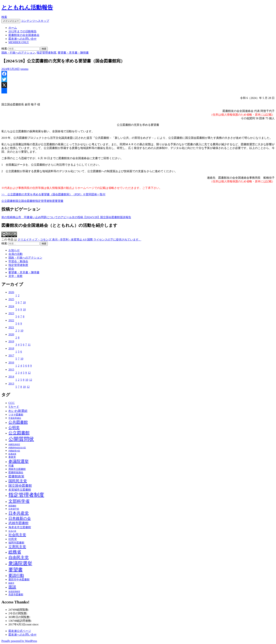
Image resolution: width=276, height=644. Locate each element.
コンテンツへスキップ (35, 21)
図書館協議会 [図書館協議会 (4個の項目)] (16, 472)
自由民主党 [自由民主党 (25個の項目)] (19, 557)
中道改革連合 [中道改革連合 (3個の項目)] (15, 418)
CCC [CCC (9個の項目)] (12, 403)
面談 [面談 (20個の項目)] (12, 587)
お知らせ (14, 250)
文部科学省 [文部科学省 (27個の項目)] (19, 501)
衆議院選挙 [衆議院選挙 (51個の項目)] (20, 563)
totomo (24, 69)
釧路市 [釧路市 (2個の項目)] (11, 583)
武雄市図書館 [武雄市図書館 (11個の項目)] (18, 523)
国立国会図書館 (25, 201)
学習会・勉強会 (18, 261)
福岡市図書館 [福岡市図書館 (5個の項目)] (16, 543)
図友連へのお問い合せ (23, 39)
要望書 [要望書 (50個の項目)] (16, 570)
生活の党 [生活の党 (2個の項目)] (12, 531)
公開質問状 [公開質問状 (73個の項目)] (21, 439)
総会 (11, 269)
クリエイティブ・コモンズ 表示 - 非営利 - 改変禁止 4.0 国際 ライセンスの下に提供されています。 (79, 240)
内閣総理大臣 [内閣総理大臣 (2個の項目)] (14, 451)
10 (24, 302)
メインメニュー (11, 21)
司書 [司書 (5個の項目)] (11, 466)
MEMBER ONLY (19, 42)
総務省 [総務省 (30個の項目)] (15, 552)
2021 (11, 327)
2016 (11, 362)
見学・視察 (15, 276)
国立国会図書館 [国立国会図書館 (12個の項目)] (20, 486)
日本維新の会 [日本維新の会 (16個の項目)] (20, 518)
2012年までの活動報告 (23, 31)
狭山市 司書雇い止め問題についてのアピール (37, 217)
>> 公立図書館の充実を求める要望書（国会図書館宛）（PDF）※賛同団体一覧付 (53, 194)
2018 (11, 348)
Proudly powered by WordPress (19, 641)
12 (29, 373)
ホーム (13, 28)
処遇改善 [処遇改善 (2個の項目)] (12, 454)
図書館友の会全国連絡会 (24, 35)
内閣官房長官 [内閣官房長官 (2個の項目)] (14, 445)
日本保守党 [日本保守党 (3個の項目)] (14, 509)
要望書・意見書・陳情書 (73, 53)
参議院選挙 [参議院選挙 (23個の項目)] (19, 461)
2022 (11, 320)
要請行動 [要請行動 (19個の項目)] (16, 575)
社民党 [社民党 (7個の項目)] (13, 539)
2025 (11, 299)
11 (29, 345)
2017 (11, 355)
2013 (11, 384)
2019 (11, 341)
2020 (11, 334)
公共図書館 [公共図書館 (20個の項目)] (18, 422)
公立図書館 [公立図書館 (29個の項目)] (19, 433)
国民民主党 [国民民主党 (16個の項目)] (18, 481)
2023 (11, 313)
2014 (11, 377)
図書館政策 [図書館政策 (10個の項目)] (16, 476)
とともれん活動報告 (27, 7)
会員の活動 (15, 254)
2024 (11, 306)
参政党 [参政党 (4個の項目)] (12, 457)
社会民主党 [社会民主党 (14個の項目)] (17, 535)
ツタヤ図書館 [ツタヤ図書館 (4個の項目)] (16, 415)
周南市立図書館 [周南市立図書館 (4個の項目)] (17, 469)
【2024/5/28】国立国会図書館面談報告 (101, 217)
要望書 (59, 201)
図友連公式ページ (20, 631)
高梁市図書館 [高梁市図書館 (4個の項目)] (16, 595)
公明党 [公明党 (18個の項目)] (14, 428)
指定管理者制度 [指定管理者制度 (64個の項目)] (26, 495)
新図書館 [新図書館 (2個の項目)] (12, 506)
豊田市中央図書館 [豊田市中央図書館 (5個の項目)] (19, 580)
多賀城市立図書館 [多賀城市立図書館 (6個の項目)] (20, 490)
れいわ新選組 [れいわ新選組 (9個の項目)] (18, 411)
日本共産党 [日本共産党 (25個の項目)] (19, 513)
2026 (11, 292)
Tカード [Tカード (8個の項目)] (14, 407)
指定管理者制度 (46, 53)
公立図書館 (8, 201)
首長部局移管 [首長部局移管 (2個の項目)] (14, 592)
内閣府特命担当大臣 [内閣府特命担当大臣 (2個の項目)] (17, 448)
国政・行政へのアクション (18, 53)
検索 (4, 17)
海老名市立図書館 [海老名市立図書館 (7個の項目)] (20, 527)
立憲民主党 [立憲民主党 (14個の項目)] (17, 547)
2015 (11, 370)
